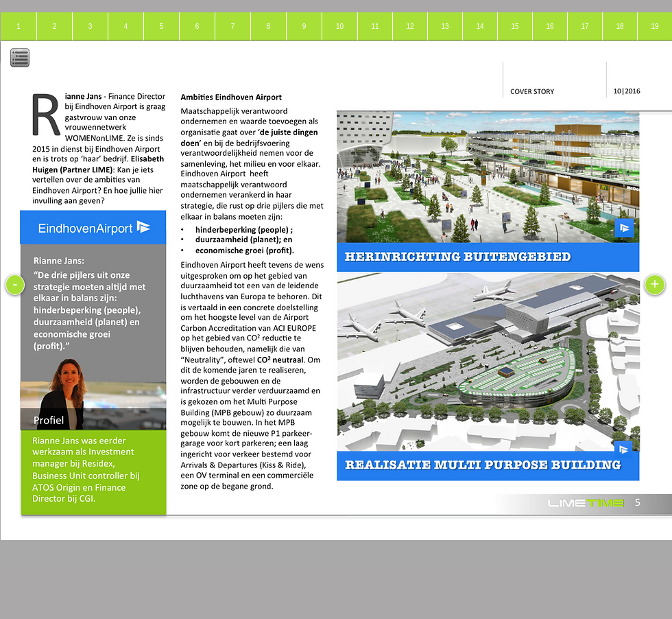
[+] (655, 285)
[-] (15, 285)
